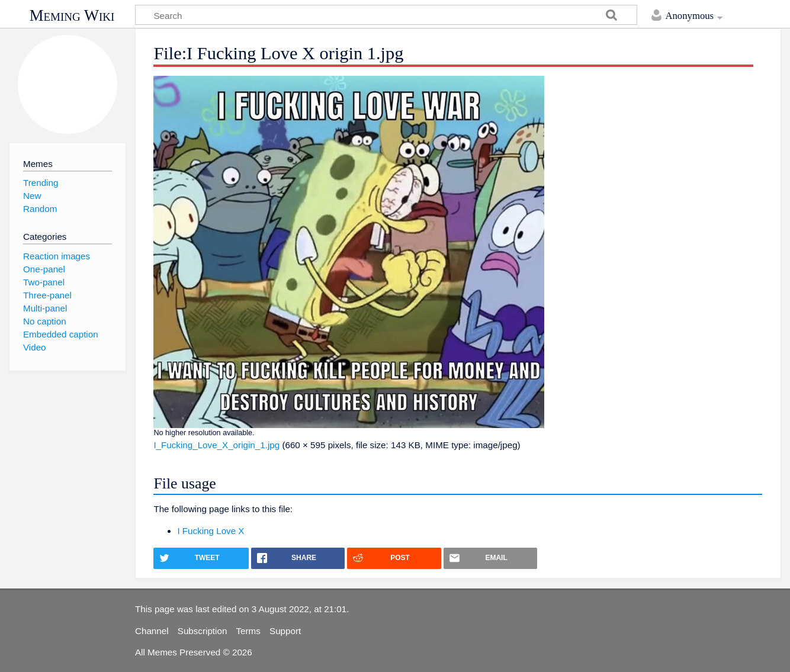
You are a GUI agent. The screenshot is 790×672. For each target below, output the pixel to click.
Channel (152, 631)
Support (285, 631)
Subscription (203, 631)
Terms (248, 631)
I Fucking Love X (211, 531)
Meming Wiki (72, 15)
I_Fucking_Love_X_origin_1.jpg (216, 445)
